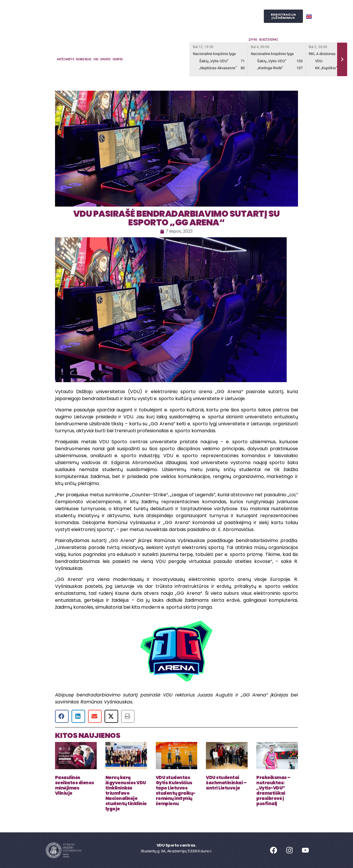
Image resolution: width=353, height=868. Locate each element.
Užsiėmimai (147, 10)
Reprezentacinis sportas (200, 10)
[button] (62, 716)
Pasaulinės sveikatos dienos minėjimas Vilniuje (75, 785)
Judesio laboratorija (133, 23)
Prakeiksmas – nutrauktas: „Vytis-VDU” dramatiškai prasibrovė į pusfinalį (273, 790)
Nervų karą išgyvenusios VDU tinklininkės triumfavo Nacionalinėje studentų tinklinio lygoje (126, 793)
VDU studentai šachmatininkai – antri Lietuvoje (226, 783)
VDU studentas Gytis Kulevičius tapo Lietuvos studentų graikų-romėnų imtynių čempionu (176, 790)
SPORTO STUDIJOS (186, 23)
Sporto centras (103, 10)
